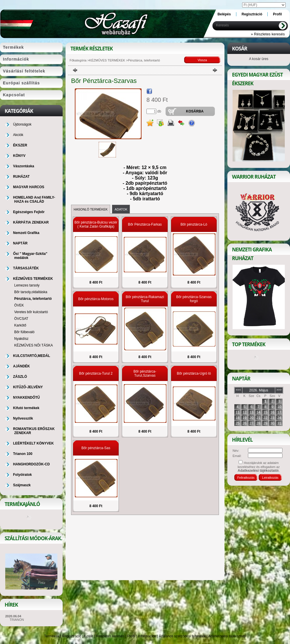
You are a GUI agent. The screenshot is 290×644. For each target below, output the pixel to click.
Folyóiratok (22, 475)
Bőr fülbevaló (24, 332)
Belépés (224, 14)
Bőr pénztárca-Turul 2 (96, 373)
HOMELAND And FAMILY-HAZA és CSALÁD (34, 199)
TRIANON (17, 620)
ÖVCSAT (21, 319)
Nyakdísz (21, 339)
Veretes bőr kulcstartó (31, 312)
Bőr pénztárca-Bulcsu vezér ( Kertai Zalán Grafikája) (96, 224)
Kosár (89, 636)
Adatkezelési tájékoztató (227, 636)
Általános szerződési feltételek (182, 636)
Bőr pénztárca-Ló (194, 224)
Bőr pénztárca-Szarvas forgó (194, 299)
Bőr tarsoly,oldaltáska (31, 292)
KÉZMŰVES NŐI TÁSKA (33, 345)
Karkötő (20, 325)
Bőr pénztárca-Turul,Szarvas (145, 373)
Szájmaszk (22, 485)
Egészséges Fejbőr (29, 212)
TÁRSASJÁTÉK (26, 268)
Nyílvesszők (23, 418)
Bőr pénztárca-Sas (96, 448)
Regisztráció (72, 636)
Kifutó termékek (26, 408)
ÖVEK (19, 305)
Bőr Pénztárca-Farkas (145, 224)
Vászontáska (24, 166)
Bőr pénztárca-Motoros (96, 299)
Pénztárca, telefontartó (33, 299)
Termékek (52, 636)
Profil (131, 636)
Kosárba (195, 111)
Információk (147, 636)
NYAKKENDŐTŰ (26, 398)
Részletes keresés (110, 636)
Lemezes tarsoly (27, 285)
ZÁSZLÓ (20, 377)
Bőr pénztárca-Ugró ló (194, 373)
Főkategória (78, 60)
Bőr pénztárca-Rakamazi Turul (145, 299)
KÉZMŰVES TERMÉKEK (107, 60)
